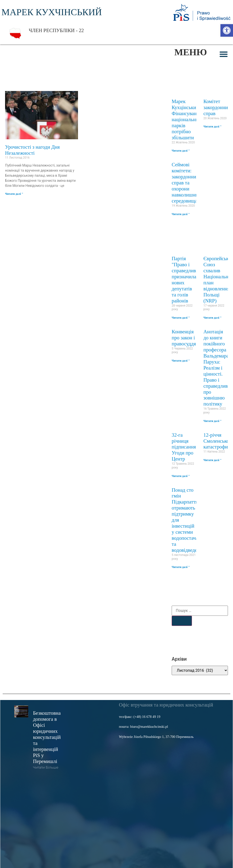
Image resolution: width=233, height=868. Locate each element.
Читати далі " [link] (14, 194)
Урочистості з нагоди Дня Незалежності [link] (32, 150)
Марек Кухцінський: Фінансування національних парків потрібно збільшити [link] (187, 119)
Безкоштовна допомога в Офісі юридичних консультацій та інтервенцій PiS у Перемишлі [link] (47, 737)
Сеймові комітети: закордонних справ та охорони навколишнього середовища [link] (188, 183)
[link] (227, 30)
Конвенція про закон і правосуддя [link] (184, 338)
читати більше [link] (46, 767)
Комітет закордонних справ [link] (217, 107)
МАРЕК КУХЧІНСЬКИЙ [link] (52, 12)
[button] (224, 54)
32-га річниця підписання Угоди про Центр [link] (184, 447)
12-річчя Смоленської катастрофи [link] (217, 441)
